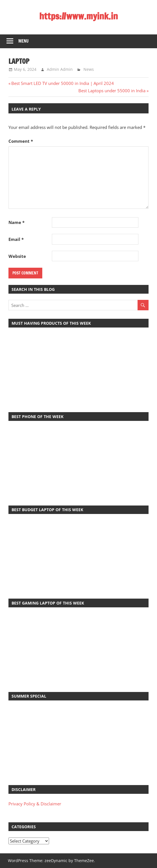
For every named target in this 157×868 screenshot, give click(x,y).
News (89, 69)
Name (16, 222)
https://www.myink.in (78, 16)
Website (17, 256)
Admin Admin (60, 69)
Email (16, 239)
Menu (24, 41)
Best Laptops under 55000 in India (112, 91)
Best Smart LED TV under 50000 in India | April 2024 (62, 83)
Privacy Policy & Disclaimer (35, 804)
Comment (21, 141)
